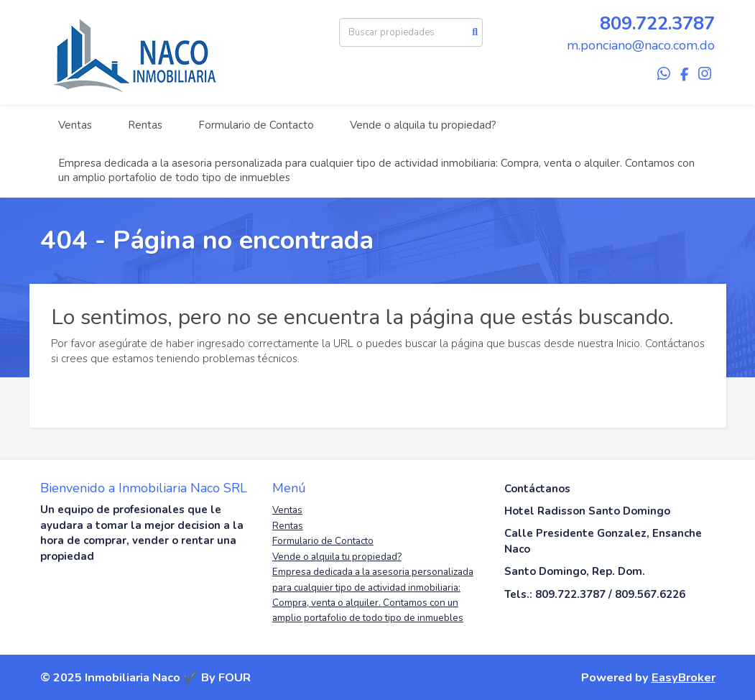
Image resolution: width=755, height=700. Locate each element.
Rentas (145, 125)
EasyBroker (684, 677)
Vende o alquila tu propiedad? (423, 125)
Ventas (75, 125)
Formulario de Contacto (256, 125)
